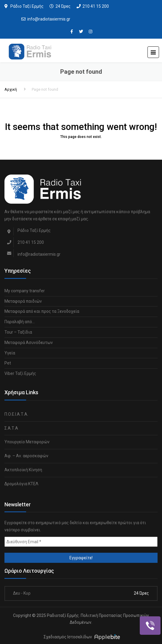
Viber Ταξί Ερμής (20, 373)
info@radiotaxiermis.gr (49, 19)
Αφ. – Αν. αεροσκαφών (26, 456)
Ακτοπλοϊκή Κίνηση (23, 470)
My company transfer (25, 291)
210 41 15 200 (96, 6)
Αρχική (11, 89)
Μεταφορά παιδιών (23, 301)
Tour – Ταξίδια (18, 332)
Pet (8, 363)
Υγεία (10, 353)
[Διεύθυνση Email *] (81, 542)
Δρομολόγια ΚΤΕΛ (21, 484)
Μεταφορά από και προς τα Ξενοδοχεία (42, 311)
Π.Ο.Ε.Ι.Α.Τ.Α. (16, 414)
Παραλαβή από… (20, 322)
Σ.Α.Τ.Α (11, 428)
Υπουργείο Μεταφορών (27, 442)
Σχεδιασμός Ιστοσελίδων (68, 637)
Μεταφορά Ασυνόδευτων (29, 343)
